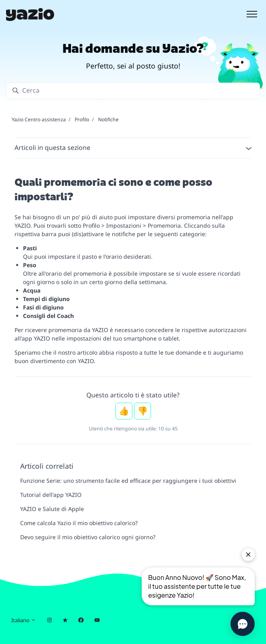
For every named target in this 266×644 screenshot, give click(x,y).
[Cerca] (133, 91)
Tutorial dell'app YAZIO (51, 495)
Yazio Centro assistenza (39, 119)
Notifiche (108, 119)
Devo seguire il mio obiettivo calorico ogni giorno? (88, 537)
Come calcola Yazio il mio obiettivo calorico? (79, 523)
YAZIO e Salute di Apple (52, 509)
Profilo (82, 119)
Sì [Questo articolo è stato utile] (124, 411)
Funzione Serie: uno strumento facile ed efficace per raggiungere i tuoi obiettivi (128, 481)
